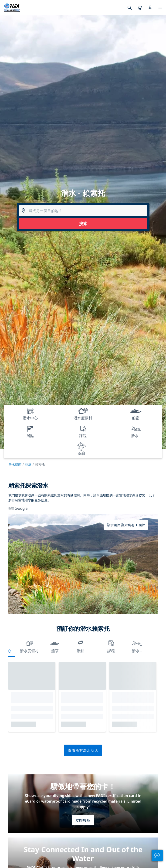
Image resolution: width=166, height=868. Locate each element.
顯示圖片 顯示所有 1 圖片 (126, 525)
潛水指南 (15, 464)
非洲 (28, 464)
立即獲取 (83, 820)
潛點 (81, 646)
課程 (111, 646)
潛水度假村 (29, 646)
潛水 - (137, 646)
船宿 (55, 646)
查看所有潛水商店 (83, 750)
